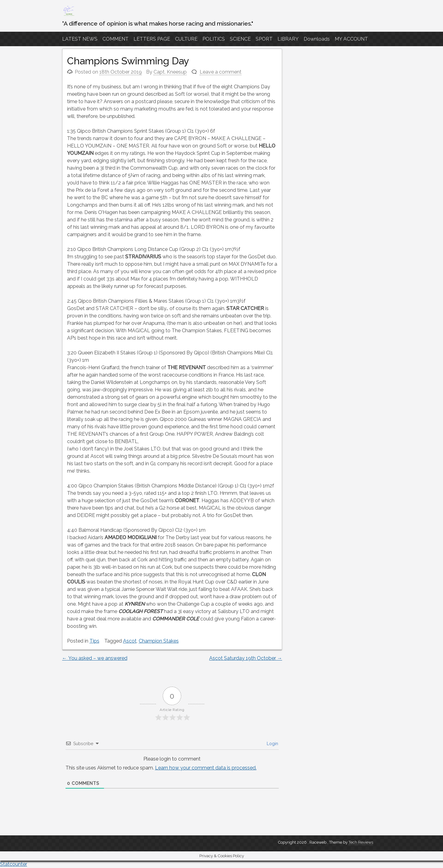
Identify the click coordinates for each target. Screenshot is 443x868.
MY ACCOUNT (351, 39)
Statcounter (14, 864)
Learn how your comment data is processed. (206, 768)
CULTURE (186, 39)
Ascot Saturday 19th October (246, 658)
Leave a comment (221, 72)
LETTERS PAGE (152, 39)
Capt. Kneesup (170, 72)
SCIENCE (240, 39)
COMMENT (116, 39)
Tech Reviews (361, 842)
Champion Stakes (159, 641)
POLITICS (214, 39)
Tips (94, 641)
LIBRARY (288, 39)
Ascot (130, 641)
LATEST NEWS (80, 39)
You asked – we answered (95, 658)
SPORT (264, 39)
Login (272, 744)
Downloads (317, 39)
